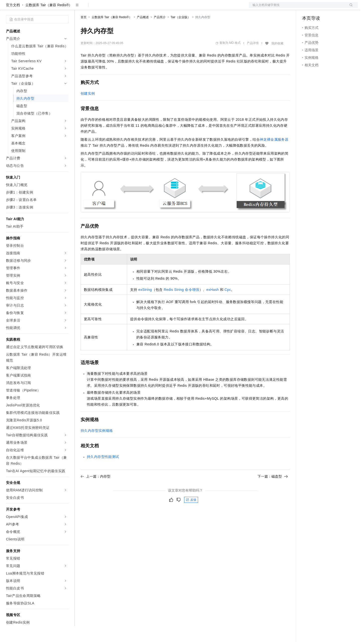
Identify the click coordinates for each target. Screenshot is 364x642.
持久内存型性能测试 (103, 473)
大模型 (51, 8)
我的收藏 (277, 59)
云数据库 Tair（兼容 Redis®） (49, 21)
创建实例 (88, 109)
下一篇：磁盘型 (273, 492)
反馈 (191, 516)
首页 (84, 33)
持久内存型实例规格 (97, 447)
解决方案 (80, 8)
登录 (350, 8)
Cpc (228, 306)
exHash (213, 306)
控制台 (319, 8)
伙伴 (135, 8)
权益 (96, 8)
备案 (308, 8)
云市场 (121, 8)
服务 (147, 8)
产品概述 (143, 33)
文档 (297, 8)
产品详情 (253, 59)
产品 (65, 8)
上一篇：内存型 (96, 492)
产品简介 (160, 33)
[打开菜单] (8, 8)
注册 (331, 8)
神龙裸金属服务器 (274, 155)
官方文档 (13, 21)
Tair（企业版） (181, 33)
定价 (107, 8)
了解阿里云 (164, 8)
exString (145, 306)
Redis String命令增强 (182, 306)
